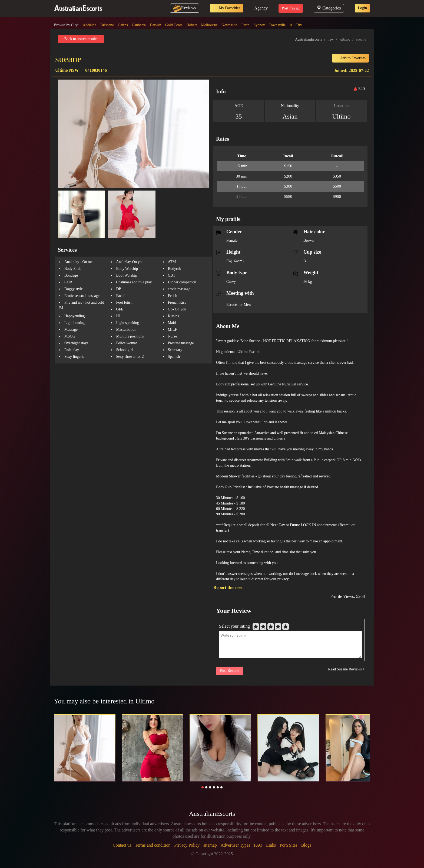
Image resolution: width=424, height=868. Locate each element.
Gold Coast (174, 25)
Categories (329, 8)
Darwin (155, 25)
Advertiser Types (235, 845)
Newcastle (230, 25)
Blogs (306, 845)
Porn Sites (288, 845)
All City (296, 25)
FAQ (258, 845)
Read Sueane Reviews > (346, 669)
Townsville (277, 25)
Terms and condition (153, 845)
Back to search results (81, 39)
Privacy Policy (187, 845)
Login (362, 8)
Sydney (259, 25)
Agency (261, 8)
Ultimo (341, 116)
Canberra (139, 25)
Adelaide (90, 25)
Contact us (122, 845)
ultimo (345, 39)
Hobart (192, 25)
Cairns (123, 25)
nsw (331, 39)
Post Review (230, 671)
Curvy (231, 282)
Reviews (185, 8)
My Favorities (227, 8)
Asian (290, 116)
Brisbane (107, 25)
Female (232, 240)
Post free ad (291, 8)
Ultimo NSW (67, 70)
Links (271, 845)
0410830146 (96, 70)
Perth (246, 25)
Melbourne (209, 25)
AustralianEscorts (309, 39)
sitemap (210, 845)
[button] (203, 787)
